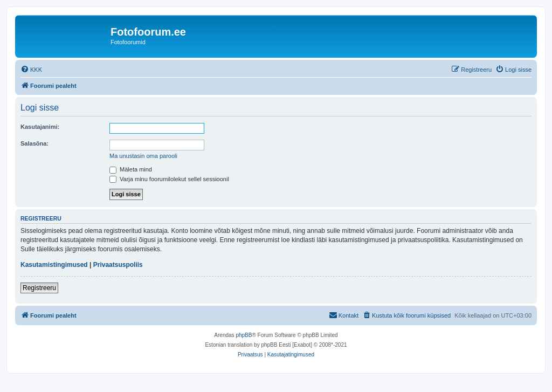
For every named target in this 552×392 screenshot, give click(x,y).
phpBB (244, 335)
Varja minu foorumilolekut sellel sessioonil (169, 179)
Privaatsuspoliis (118, 265)
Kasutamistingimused (54, 265)
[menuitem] (31, 70)
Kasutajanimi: (40, 127)
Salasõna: (34, 143)
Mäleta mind (131, 169)
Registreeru (39, 288)
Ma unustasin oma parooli (143, 156)
